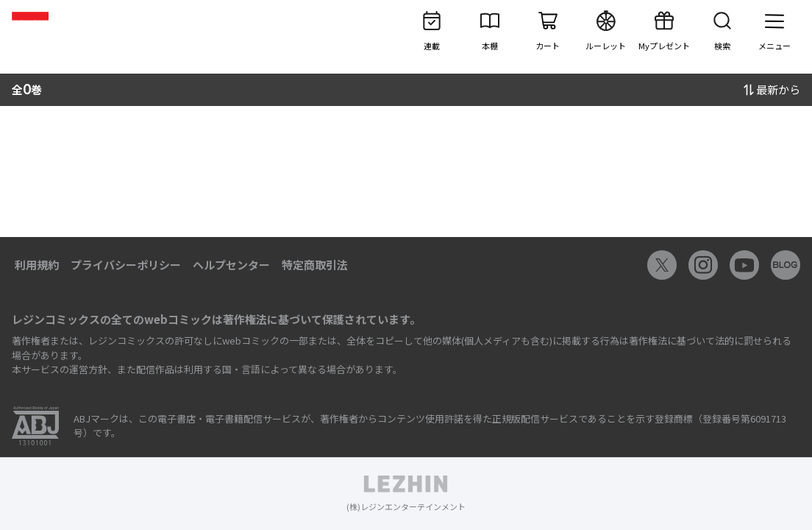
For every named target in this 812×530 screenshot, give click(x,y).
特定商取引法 (315, 265)
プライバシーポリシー (126, 265)
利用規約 (37, 265)
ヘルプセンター (231, 265)
